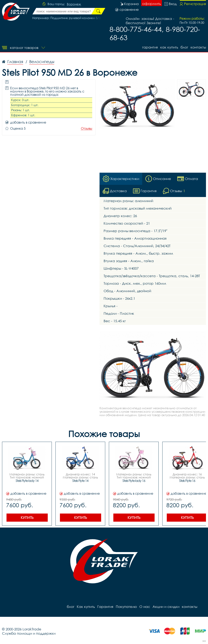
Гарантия (150, 47)
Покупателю (126, 607)
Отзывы (87, 129)
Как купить (169, 47)
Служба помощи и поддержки (29, 633)
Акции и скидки (166, 607)
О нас (145, 607)
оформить (152, 4)
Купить (27, 517)
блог (184, 47)
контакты (198, 47)
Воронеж (74, 4)
